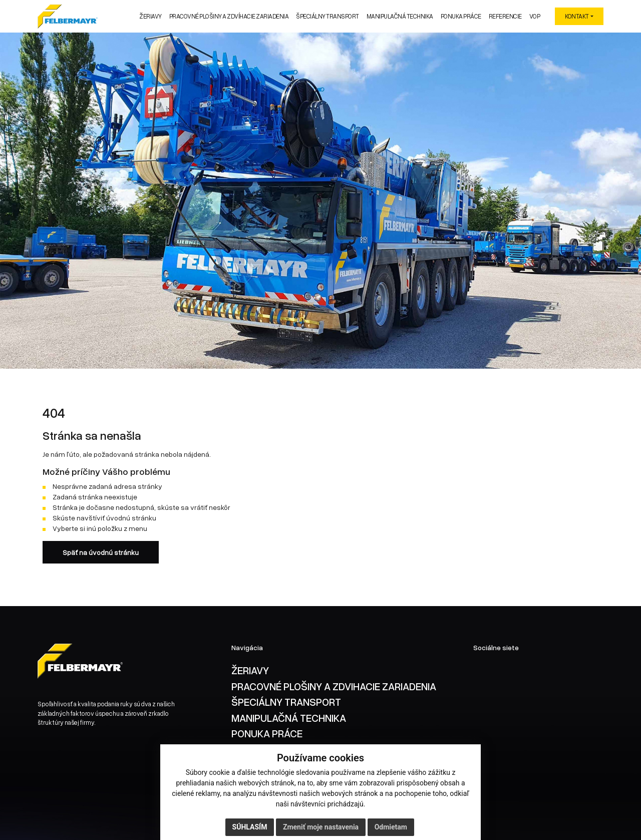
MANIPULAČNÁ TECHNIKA (289, 718)
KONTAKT (577, 16)
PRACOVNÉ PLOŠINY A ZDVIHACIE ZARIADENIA (334, 686)
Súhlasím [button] (250, 827)
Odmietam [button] (391, 827)
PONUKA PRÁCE (267, 733)
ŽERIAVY (250, 670)
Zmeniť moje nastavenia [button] (321, 827)
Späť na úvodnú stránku (101, 552)
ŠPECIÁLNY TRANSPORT (286, 702)
